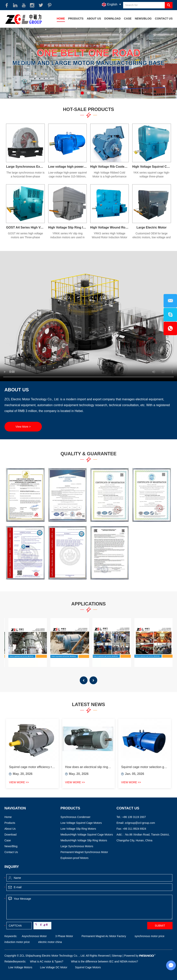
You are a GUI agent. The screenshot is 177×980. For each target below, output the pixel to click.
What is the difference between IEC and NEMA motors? (104, 961)
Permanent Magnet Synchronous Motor (84, 852)
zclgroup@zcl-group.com (140, 823)
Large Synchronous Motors (77, 846)
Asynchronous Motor (34, 936)
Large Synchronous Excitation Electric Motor (25, 167)
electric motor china (50, 942)
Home (61, 19)
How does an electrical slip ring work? (89, 767)
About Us (94, 19)
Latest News (88, 704)
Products (76, 19)
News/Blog (143, 19)
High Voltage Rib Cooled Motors (110, 167)
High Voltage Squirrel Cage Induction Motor (152, 167)
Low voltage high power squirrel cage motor (68, 167)
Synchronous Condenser (75, 817)
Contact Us (164, 19)
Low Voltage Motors (20, 967)
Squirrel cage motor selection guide (145, 767)
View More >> (19, 782)
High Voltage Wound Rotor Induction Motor (110, 227)
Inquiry (12, 867)
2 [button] (88, 93)
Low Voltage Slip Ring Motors (78, 829)
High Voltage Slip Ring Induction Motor (68, 227)
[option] (88, 63)
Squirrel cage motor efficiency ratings (32, 767)
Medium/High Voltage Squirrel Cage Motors (87, 835)
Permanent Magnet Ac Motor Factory (103, 936)
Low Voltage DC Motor (54, 967)
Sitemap (117, 956)
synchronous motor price (149, 936)
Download (112, 19)
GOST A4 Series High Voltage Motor (25, 227)
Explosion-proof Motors (74, 858)
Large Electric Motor (152, 227)
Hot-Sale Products (89, 109)
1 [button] (82, 93)
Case (128, 19)
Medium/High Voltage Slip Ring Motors (84, 840)
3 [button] (95, 93)
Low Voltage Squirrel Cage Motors (81, 823)
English (110, 5)
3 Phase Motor (64, 936)
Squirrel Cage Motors (88, 967)
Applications (89, 604)
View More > (23, 427)
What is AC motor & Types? (47, 961)
